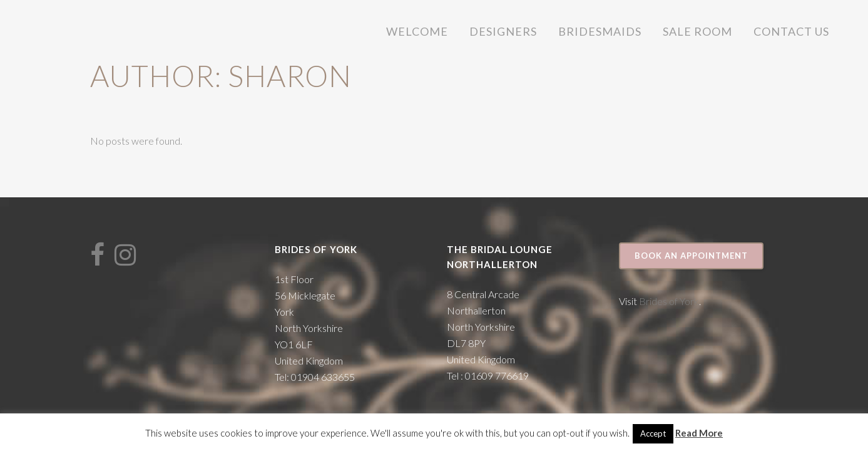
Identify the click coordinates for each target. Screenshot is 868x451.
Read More (699, 433)
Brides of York (669, 301)
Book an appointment (691, 256)
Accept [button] (653, 433)
